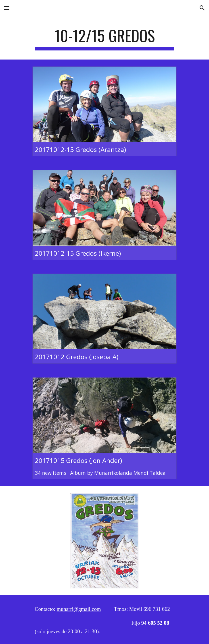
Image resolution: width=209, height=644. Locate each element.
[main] (104, 38)
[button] (7, 8)
